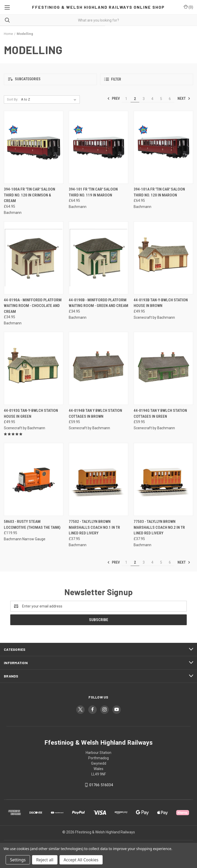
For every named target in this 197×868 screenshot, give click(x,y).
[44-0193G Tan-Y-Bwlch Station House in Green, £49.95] (34, 368)
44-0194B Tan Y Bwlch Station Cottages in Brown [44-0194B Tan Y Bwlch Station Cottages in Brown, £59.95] (95, 413)
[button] (50, 79)
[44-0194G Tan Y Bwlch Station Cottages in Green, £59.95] (163, 368)
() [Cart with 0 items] (188, 7)
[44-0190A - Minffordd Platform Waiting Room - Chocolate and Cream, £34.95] (34, 258)
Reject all (45, 860)
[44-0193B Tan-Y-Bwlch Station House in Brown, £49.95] (163, 258)
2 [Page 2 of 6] (135, 99)
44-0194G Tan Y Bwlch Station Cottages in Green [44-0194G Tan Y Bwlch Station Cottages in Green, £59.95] (160, 413)
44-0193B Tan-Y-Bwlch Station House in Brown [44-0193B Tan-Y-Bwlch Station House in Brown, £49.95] (161, 303)
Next (184, 98)
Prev (114, 98)
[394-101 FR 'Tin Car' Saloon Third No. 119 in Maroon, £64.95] (98, 147)
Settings (18, 860)
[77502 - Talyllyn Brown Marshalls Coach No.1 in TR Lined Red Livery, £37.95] (98, 479)
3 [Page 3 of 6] (144, 99)
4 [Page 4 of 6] (152, 99)
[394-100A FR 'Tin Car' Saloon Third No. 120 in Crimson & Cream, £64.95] (34, 147)
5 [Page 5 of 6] (161, 99)
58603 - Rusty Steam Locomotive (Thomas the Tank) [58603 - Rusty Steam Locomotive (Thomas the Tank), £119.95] (32, 525)
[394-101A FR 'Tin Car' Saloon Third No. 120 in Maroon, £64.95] (163, 147)
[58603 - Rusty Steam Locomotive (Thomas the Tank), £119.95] (34, 479)
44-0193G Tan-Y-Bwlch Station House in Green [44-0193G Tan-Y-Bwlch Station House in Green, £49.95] (31, 413)
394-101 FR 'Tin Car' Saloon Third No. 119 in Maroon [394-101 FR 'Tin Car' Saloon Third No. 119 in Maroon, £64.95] (93, 192)
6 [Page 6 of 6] (170, 99)
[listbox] (50, 99)
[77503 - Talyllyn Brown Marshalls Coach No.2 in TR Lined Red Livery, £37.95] (163, 479)
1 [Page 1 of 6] (126, 99)
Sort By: (13, 99)
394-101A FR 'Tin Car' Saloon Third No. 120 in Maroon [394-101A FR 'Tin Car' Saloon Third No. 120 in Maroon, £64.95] (159, 192)
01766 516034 (101, 785)
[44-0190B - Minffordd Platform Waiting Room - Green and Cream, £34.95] (98, 258)
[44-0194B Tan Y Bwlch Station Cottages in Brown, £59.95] (98, 368)
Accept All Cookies (81, 860)
